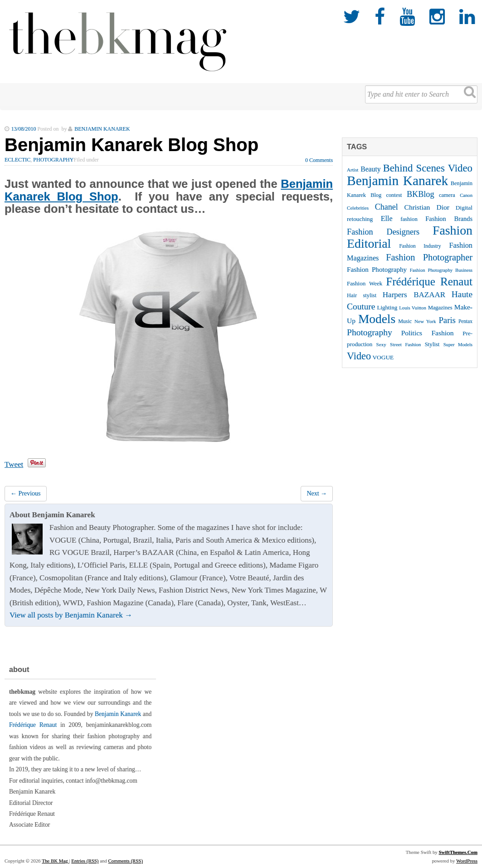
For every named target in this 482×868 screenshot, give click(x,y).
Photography (53, 160)
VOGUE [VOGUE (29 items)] (383, 357)
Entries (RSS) (85, 861)
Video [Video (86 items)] (359, 356)
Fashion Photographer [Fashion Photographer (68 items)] (429, 257)
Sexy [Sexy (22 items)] (381, 344)
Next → (317, 493)
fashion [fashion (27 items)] (409, 219)
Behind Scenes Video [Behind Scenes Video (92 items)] (428, 168)
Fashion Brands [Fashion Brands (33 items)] (449, 219)
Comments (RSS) (126, 861)
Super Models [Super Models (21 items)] (458, 345)
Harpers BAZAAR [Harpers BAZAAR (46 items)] (414, 295)
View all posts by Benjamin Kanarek (71, 615)
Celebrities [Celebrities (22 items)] (358, 208)
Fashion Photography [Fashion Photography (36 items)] (377, 270)
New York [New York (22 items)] (425, 321)
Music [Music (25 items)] (405, 321)
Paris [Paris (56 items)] (447, 320)
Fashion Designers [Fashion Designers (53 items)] (383, 232)
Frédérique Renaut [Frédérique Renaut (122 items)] (429, 282)
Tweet (14, 464)
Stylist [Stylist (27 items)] (432, 344)
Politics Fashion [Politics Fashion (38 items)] (428, 333)
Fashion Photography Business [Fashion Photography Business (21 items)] (441, 270)
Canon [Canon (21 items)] (466, 195)
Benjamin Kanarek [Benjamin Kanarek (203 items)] (397, 181)
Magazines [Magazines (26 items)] (440, 308)
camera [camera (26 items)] (447, 195)
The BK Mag (55, 861)
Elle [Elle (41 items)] (387, 218)
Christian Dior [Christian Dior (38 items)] (427, 207)
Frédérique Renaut (33, 725)
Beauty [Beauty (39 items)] (370, 169)
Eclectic (17, 160)
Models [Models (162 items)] (377, 319)
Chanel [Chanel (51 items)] (387, 207)
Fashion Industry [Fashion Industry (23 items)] (420, 246)
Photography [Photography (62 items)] (370, 332)
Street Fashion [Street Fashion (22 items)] (405, 344)
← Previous (26, 493)
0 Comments (319, 160)
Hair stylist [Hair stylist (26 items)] (362, 295)
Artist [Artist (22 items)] (353, 170)
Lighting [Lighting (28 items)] (387, 307)
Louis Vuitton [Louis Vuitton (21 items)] (412, 308)
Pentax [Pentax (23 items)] (465, 321)
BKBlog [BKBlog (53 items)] (421, 194)
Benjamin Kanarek (118, 714)
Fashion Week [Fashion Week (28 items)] (365, 283)
